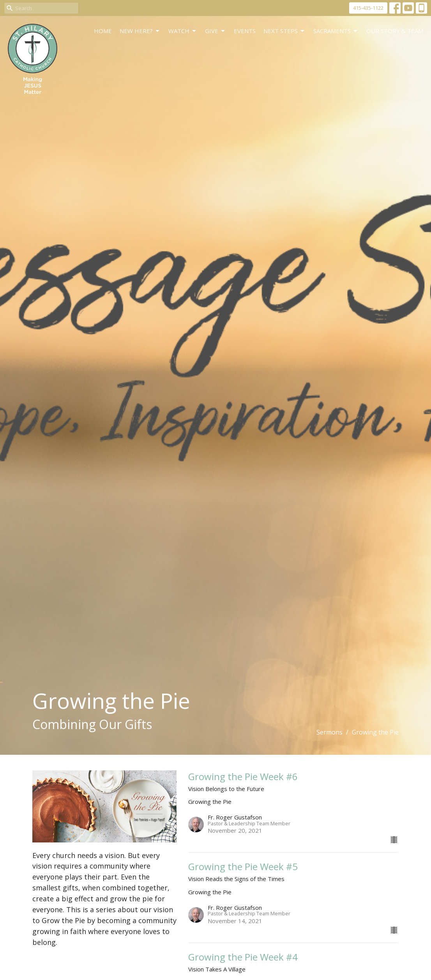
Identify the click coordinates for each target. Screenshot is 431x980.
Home (103, 31)
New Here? (140, 31)
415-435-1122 (368, 8)
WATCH (183, 31)
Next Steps (284, 31)
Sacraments (336, 31)
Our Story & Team (395, 31)
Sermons (329, 732)
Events (245, 31)
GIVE (215, 31)
